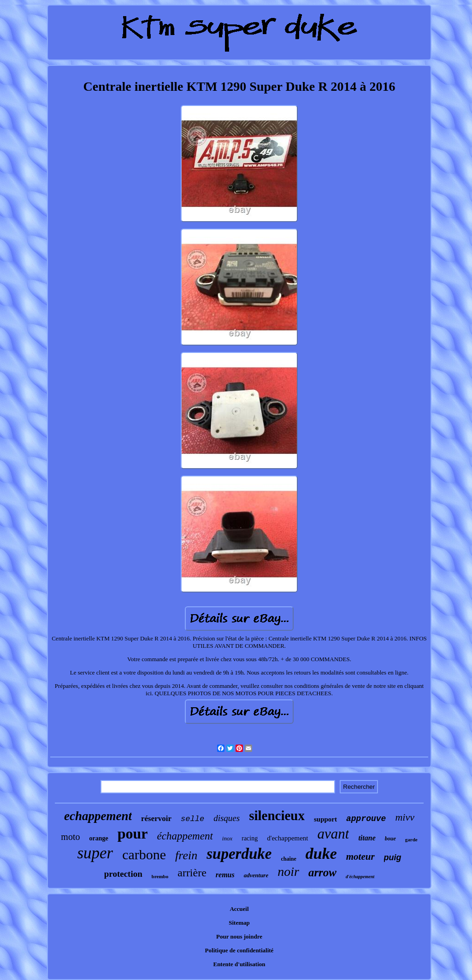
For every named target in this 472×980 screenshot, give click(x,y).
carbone (144, 854)
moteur (360, 857)
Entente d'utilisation (239, 964)
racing (250, 838)
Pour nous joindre (239, 936)
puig (393, 857)
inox (227, 838)
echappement (98, 816)
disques (227, 818)
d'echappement (287, 838)
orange (98, 838)
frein (186, 855)
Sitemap (239, 923)
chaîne (288, 859)
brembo (160, 876)
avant (333, 834)
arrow (322, 872)
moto (70, 837)
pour (133, 833)
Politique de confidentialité (239, 950)
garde (411, 839)
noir (288, 871)
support (325, 819)
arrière (192, 873)
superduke (239, 854)
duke (321, 854)
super (95, 853)
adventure (256, 875)
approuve (366, 819)
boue (390, 839)
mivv (405, 817)
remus (225, 875)
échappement (185, 836)
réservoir (156, 819)
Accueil (239, 909)
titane (367, 838)
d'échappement (360, 877)
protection (123, 874)
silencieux (277, 816)
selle (192, 819)
